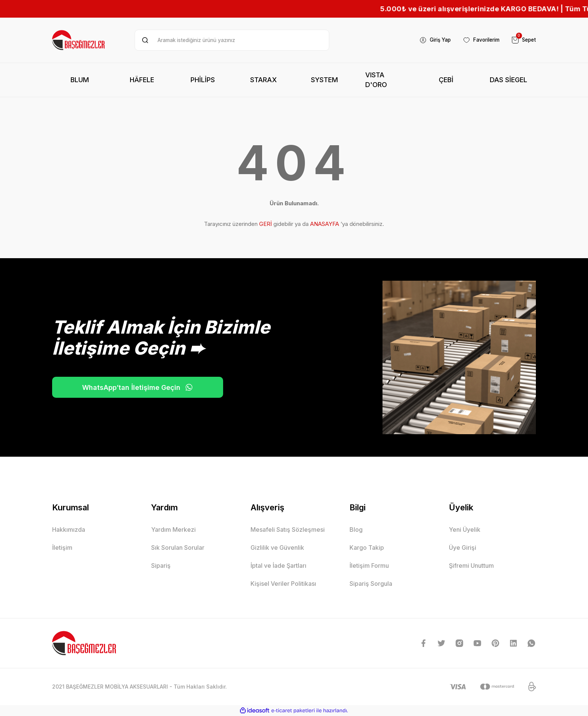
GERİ (265, 224)
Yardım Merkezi (173, 529)
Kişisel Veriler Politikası (283, 584)
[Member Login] (430, 40)
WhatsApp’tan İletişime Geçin (129, 387)
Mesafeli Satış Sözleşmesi (288, 529)
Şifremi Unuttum (471, 566)
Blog (356, 529)
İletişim (62, 548)
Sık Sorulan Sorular (178, 548)
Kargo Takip (367, 548)
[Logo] (79, 40)
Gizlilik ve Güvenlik (277, 548)
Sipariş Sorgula (371, 584)
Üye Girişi (463, 548)
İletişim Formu (369, 566)
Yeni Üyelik (465, 529)
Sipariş (161, 566)
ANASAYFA (325, 224)
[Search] (232, 40)
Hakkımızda (69, 529)
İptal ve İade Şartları (278, 566)
